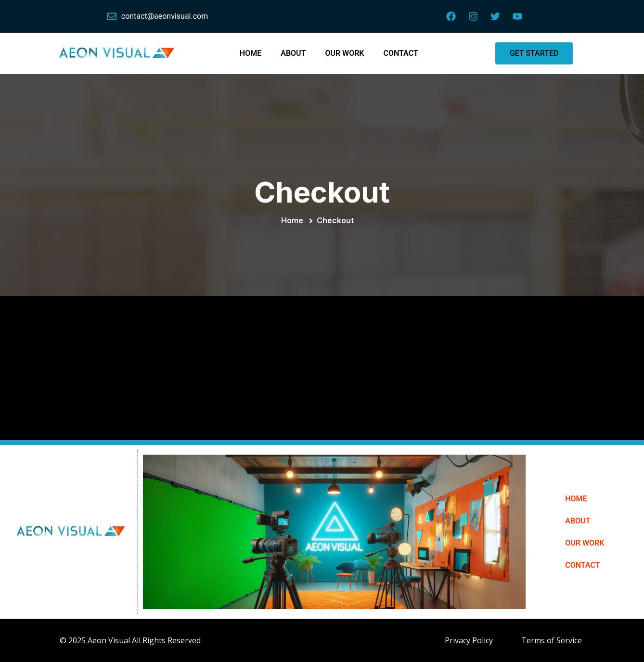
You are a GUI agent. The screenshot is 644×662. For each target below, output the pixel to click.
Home (294, 220)
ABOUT (293, 53)
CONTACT (400, 53)
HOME (251, 53)
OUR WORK (344, 53)
